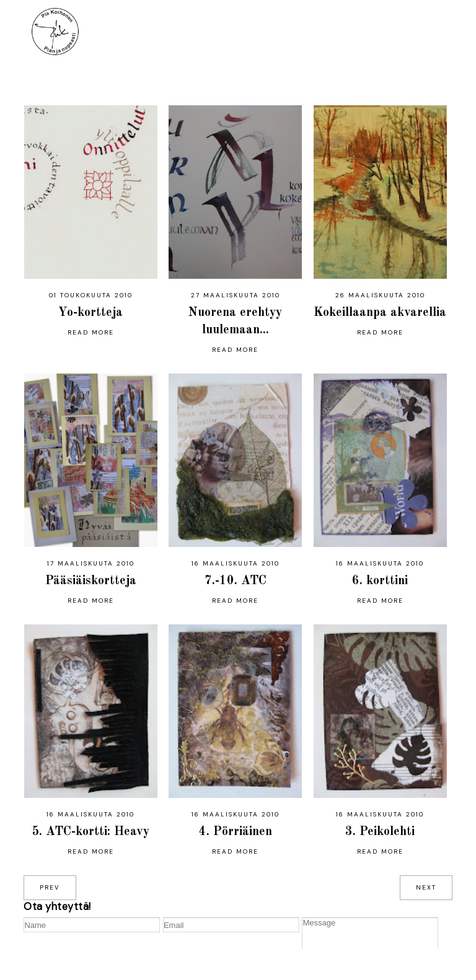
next (426, 887)
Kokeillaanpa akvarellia (380, 313)
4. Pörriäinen (236, 832)
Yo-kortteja (90, 313)
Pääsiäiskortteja (91, 581)
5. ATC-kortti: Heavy (90, 832)
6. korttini (380, 581)
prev (50, 887)
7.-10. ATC (236, 581)
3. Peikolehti (380, 832)
